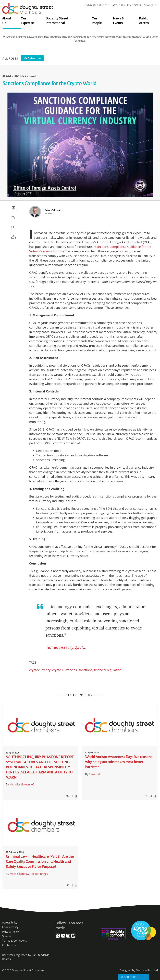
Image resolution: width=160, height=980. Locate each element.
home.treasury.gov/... (66, 647)
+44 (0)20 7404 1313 (97, 5)
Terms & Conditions (15, 941)
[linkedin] (13, 228)
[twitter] (13, 218)
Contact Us (9, 945)
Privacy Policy (10, 932)
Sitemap (7, 936)
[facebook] (13, 238)
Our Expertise (28, 21)
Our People (97, 21)
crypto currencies (65, 670)
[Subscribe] (32, 58)
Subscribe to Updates (133, 977)
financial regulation (108, 670)
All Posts (10, 58)
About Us (7, 21)
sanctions (85, 670)
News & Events (119, 21)
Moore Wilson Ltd (147, 970)
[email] (13, 208)
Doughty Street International (57, 21)
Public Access (144, 21)
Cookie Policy (10, 927)
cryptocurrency (40, 670)
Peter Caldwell (53, 210)
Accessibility (10, 922)
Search (149, 5)
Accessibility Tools (127, 5)
